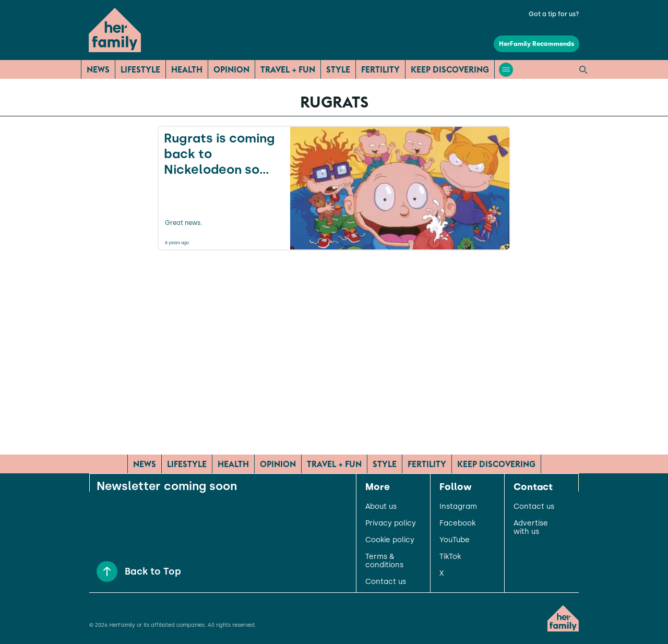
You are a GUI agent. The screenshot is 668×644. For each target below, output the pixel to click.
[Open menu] (506, 70)
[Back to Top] (107, 571)
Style (338, 69)
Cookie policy (390, 540)
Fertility (380, 69)
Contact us (386, 582)
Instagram (458, 507)
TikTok (450, 557)
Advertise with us (531, 528)
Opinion (231, 69)
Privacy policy (391, 523)
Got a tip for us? (554, 14)
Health (187, 69)
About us (381, 507)
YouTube (455, 540)
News (98, 69)
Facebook (457, 523)
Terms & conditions (384, 561)
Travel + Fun (288, 69)
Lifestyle (140, 69)
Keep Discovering (450, 69)
